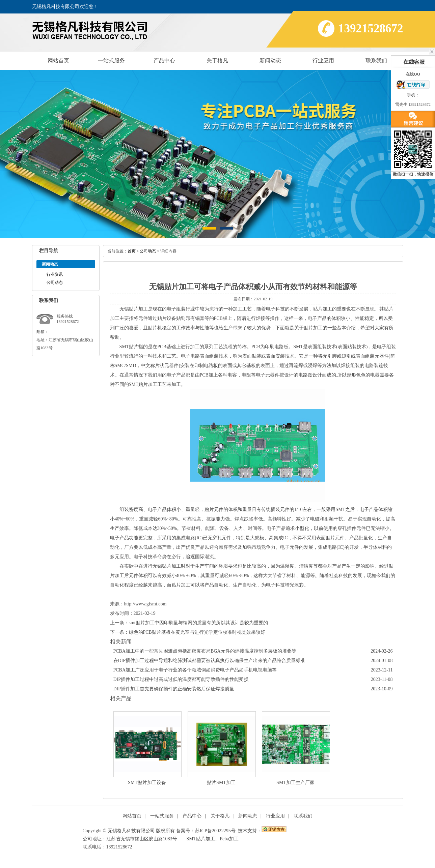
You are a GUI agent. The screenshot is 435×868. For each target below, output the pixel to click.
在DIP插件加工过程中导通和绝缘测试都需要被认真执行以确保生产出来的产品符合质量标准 (209, 661)
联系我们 (376, 61)
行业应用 (323, 61)
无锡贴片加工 (134, 309)
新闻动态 (270, 61)
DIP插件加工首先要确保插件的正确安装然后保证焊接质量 (174, 689)
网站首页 (58, 61)
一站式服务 (111, 61)
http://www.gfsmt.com (145, 604)
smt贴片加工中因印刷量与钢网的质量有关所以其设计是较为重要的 (198, 623)
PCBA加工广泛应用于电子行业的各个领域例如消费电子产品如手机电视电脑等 (195, 670)
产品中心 (164, 61)
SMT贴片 (129, 347)
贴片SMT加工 (221, 783)
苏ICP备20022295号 (215, 831)
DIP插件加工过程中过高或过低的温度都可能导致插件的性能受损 (181, 679)
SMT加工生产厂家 (295, 783)
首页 (132, 251)
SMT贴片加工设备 (147, 783)
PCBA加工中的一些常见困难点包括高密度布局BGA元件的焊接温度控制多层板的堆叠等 (205, 651)
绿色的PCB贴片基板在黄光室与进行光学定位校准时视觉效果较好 (197, 632)
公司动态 (55, 282)
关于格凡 (217, 61)
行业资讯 (55, 274)
